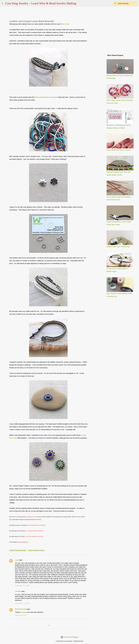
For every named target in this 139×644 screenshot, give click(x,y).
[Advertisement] (100, 84)
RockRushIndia (21, 609)
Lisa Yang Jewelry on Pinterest (35, 531)
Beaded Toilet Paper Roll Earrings (118, 247)
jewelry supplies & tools (36, 550)
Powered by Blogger (69, 637)
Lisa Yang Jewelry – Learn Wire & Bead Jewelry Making (41, 3)
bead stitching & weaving (18, 550)
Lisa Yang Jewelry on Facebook (37, 525)
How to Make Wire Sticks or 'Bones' (119, 150)
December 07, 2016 (22, 586)
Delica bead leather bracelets (46, 97)
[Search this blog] (127, 3)
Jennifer (18, 591)
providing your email (32, 517)
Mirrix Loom (65, 24)
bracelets (23, 612)
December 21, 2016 (22, 603)
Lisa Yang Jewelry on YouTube (34, 536)
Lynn (17, 560)
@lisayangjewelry (23, 542)
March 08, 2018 (21, 615)
